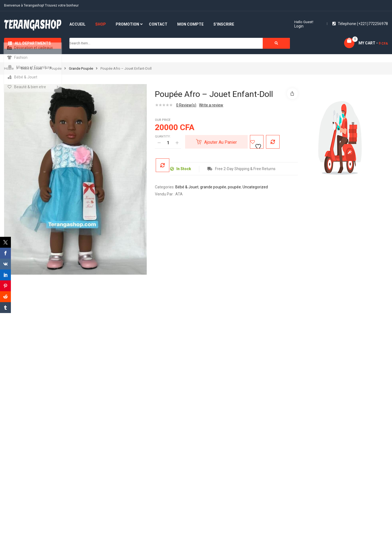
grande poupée (81, 68)
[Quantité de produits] (168, 143)
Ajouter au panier (220, 142)
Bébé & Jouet (32, 68)
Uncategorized (255, 187)
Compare (271, 142)
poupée (56, 68)
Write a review (211, 105)
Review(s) (186, 105)
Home (9, 68)
